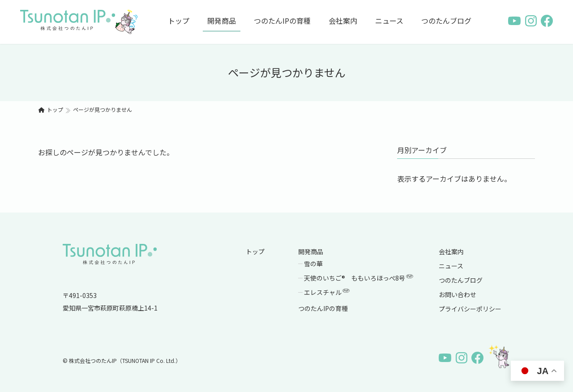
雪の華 (313, 264)
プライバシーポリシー (470, 309)
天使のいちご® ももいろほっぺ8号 (359, 278)
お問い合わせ (458, 294)
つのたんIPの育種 (323, 308)
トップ (255, 251)
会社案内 (451, 251)
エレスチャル (327, 292)
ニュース (451, 266)
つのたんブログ (461, 280)
